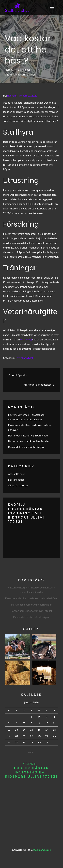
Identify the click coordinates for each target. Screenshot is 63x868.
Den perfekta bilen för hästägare (26, 447)
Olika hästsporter (18, 485)
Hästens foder (16, 480)
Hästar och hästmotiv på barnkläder (28, 435)
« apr (30, 752)
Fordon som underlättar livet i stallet (29, 441)
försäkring (26, 339)
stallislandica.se (42, 850)
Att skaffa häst (25, 358)
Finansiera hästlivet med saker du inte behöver (31, 598)
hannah (12, 95)
